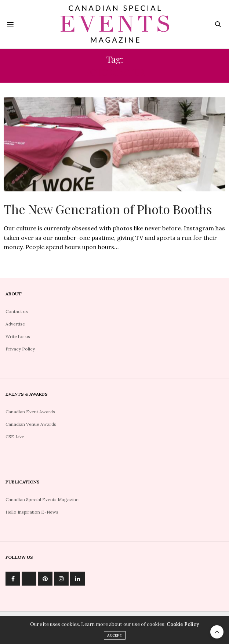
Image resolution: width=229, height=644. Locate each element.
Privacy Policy (20, 349)
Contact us (17, 311)
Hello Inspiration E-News (32, 512)
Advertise (15, 324)
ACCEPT (115, 639)
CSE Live (15, 437)
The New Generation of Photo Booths (108, 209)
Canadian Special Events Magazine (42, 499)
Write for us (18, 336)
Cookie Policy (183, 628)
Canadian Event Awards (30, 412)
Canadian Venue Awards (31, 424)
